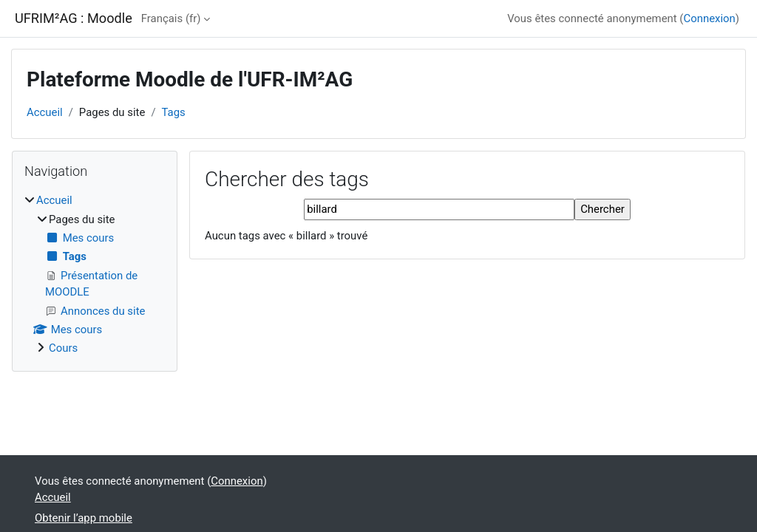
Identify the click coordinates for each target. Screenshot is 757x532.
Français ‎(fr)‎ (171, 18)
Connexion (709, 18)
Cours (63, 348)
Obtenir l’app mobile (84, 518)
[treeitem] (95, 274)
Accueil (45, 112)
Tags (174, 112)
